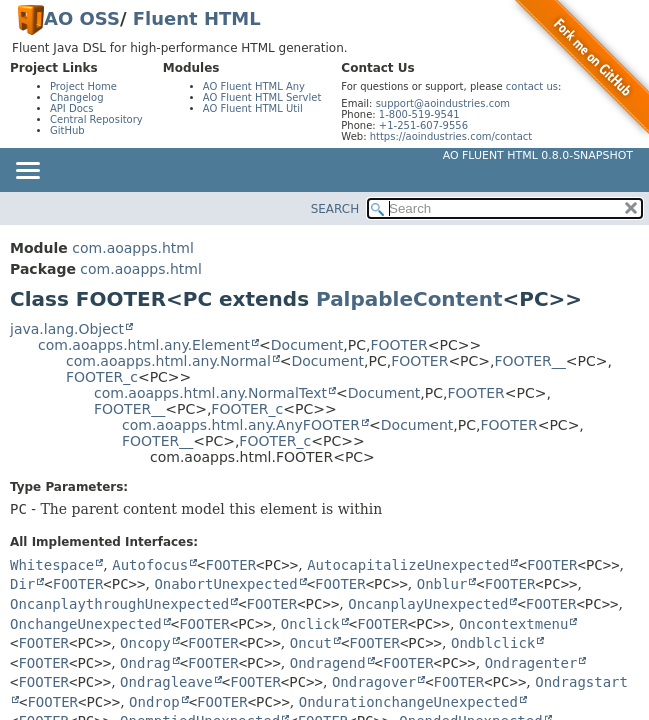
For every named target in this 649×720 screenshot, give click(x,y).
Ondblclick (493, 643)
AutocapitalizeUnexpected (408, 565)
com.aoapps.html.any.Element (144, 345)
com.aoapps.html (132, 248)
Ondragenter (531, 663)
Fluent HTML (197, 18)
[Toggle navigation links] (27, 172)
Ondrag (145, 663)
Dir (22, 584)
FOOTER (398, 345)
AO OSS (82, 18)
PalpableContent (409, 299)
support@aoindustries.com (443, 103)
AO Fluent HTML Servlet (262, 97)
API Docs (72, 108)
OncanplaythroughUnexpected (119, 604)
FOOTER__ (530, 361)
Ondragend (328, 663)
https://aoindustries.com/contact (451, 136)
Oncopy (145, 643)
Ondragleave (166, 682)
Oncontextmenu (514, 624)
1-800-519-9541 (419, 114)
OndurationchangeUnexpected (408, 702)
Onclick (310, 624)
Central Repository (96, 119)
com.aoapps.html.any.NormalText (210, 393)
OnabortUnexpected (225, 584)
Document (307, 345)
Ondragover (374, 682)
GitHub (67, 130)
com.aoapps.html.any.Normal (168, 361)
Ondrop (154, 702)
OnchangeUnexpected (86, 624)
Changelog (77, 97)
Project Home (83, 86)
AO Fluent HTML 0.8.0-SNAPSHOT (538, 155)
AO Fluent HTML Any (254, 86)
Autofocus (150, 565)
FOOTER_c (102, 377)
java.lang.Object (67, 329)
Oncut (311, 643)
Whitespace (52, 565)
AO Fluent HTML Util (253, 108)
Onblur (442, 584)
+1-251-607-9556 (423, 125)
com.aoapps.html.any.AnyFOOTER (241, 425)
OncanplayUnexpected (428, 604)
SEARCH (335, 209)
